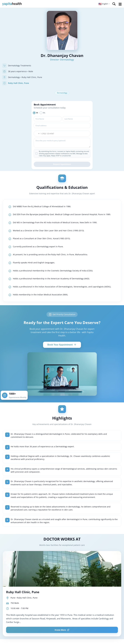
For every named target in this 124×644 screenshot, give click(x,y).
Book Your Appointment (62, 345)
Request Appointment (62, 165)
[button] (104, 4)
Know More (62, 630)
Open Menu (120, 4)
